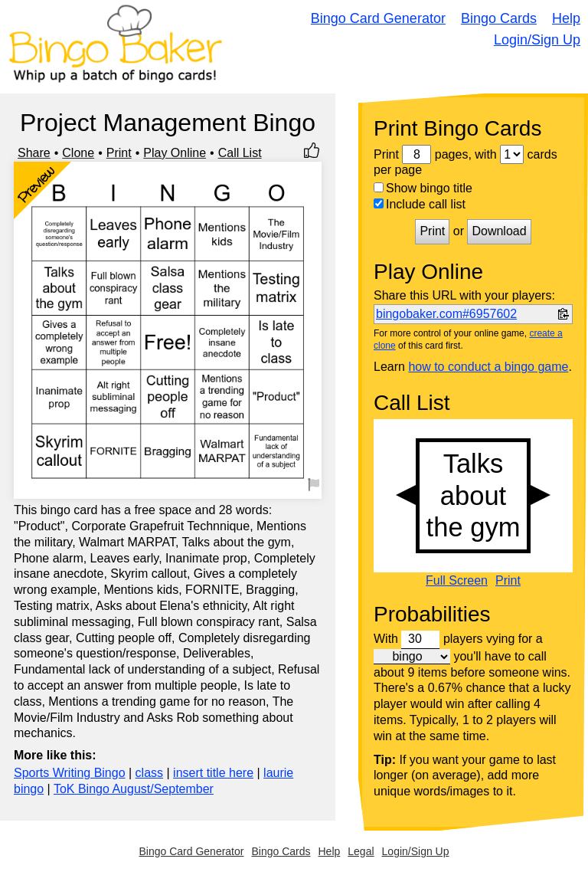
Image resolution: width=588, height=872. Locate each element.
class (149, 773)
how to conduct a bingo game (488, 367)
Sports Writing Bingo (70, 773)
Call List (240, 153)
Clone (78, 153)
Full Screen (457, 581)
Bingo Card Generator (378, 18)
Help (566, 18)
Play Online (175, 153)
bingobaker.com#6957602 (446, 314)
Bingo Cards (499, 18)
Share (34, 153)
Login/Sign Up (537, 40)
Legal (361, 851)
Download (499, 231)
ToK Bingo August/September (134, 789)
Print (119, 153)
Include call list (420, 204)
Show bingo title (423, 188)
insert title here (213, 773)
